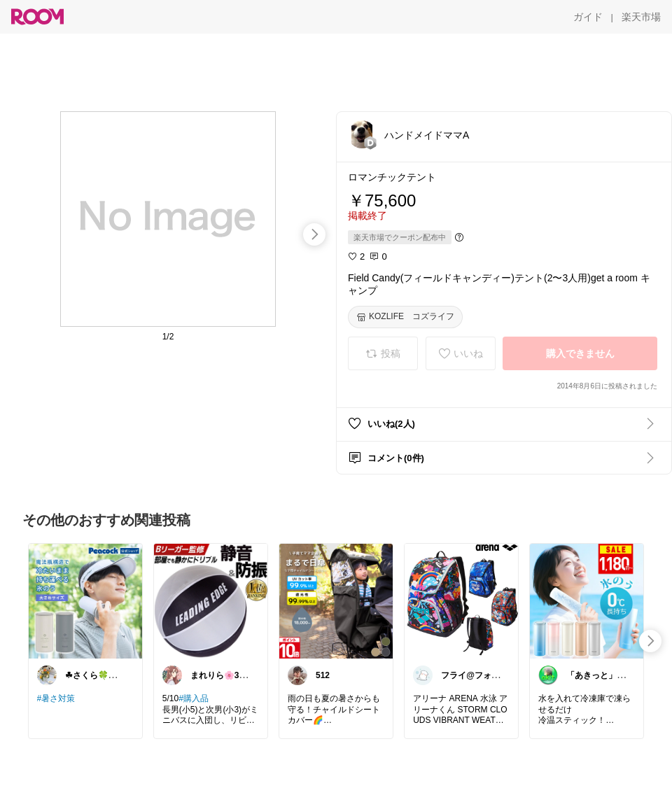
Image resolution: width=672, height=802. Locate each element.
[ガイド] (588, 17)
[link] (85, 600)
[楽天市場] (641, 17)
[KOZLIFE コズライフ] (405, 317)
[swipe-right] (314, 234)
